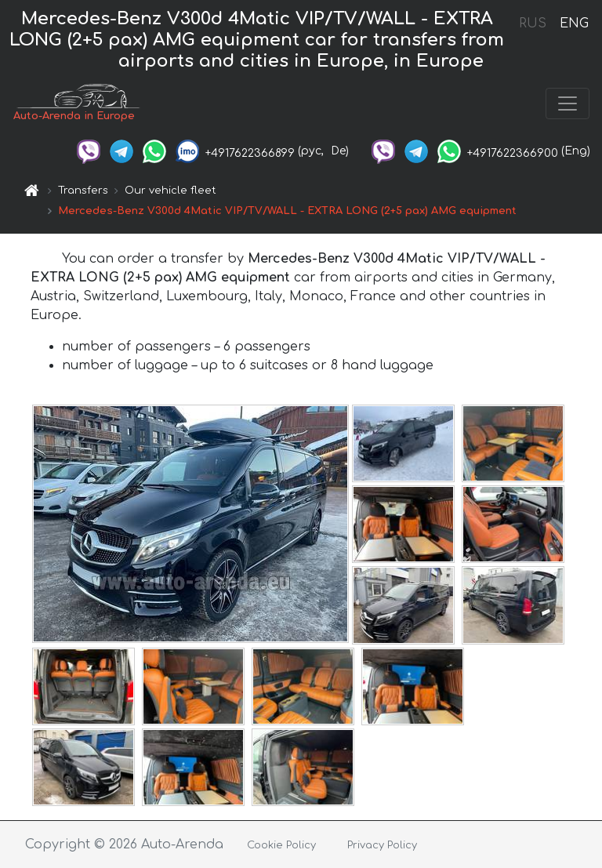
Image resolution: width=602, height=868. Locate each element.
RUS (533, 24)
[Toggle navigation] (568, 104)
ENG (574, 24)
